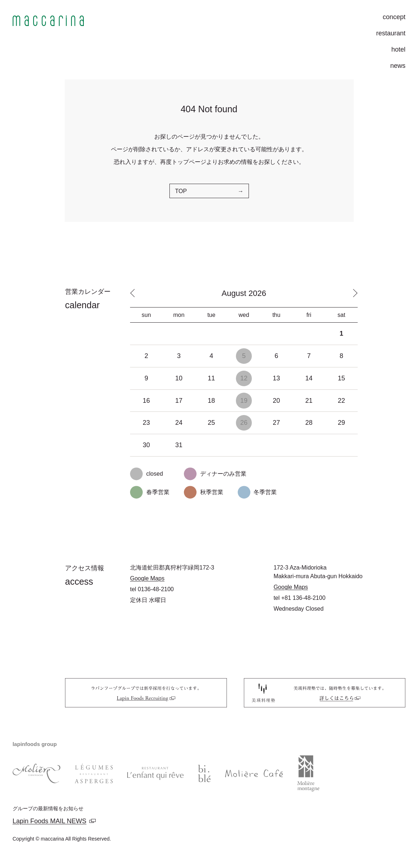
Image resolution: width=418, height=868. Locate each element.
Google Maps (147, 578)
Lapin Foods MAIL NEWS (49, 821)
